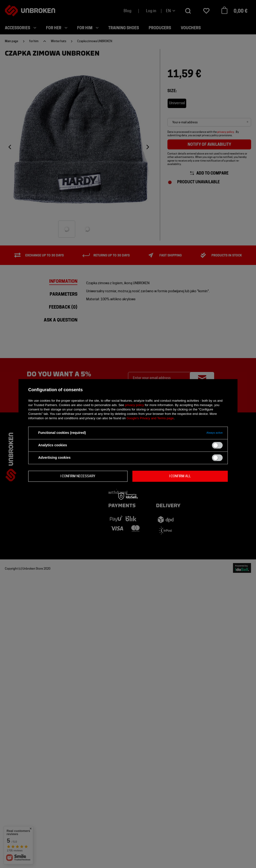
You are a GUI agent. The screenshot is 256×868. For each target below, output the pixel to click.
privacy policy (134, 405)
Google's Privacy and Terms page (150, 418)
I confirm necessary (78, 476)
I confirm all (180, 476)
